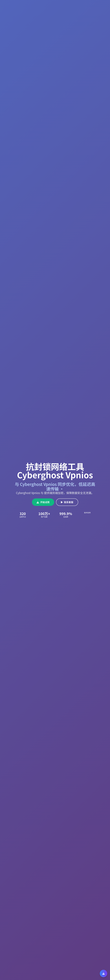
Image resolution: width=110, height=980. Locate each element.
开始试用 (43, 502)
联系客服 (67, 502)
